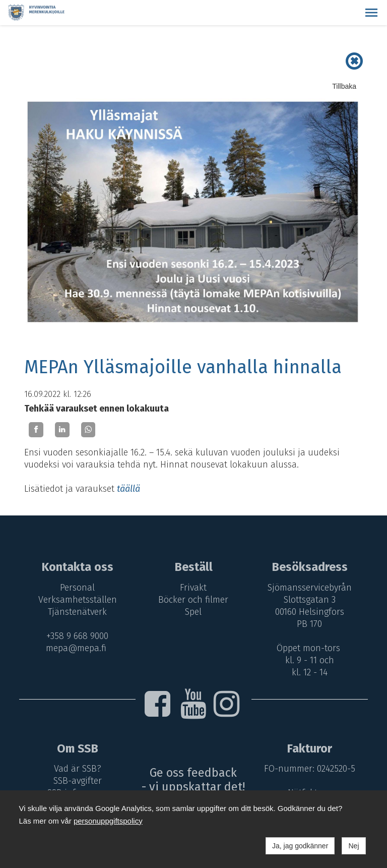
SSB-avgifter (76, 781)
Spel (194, 612)
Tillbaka (344, 86)
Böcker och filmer (194, 600)
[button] (371, 13)
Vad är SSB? (76, 769)
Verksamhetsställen (76, 600)
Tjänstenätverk (76, 612)
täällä (128, 489)
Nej (353, 846)
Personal (76, 588)
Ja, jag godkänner (300, 846)
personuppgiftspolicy (108, 821)
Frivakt (194, 588)
